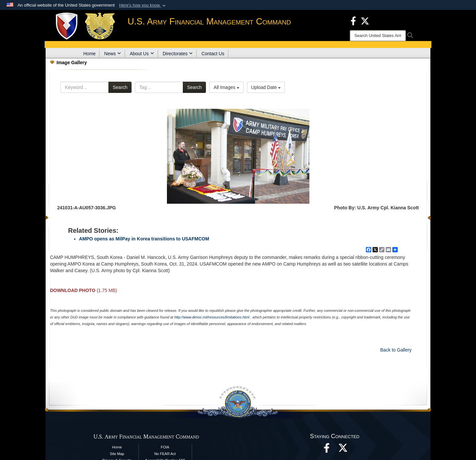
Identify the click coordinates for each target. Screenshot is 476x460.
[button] (143, 5)
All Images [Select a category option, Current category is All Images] (226, 87)
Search (120, 87)
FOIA (165, 447)
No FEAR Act (165, 454)
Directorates (178, 54)
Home (89, 54)
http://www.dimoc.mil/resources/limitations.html (212, 317)
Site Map (117, 454)
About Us (142, 54)
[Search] (378, 36)
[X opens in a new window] (365, 21)
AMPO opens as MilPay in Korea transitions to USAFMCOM (144, 239)
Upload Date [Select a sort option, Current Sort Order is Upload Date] (266, 87)
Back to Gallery (396, 350)
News (113, 54)
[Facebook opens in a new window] (353, 21)
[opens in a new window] (343, 450)
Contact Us (213, 54)
